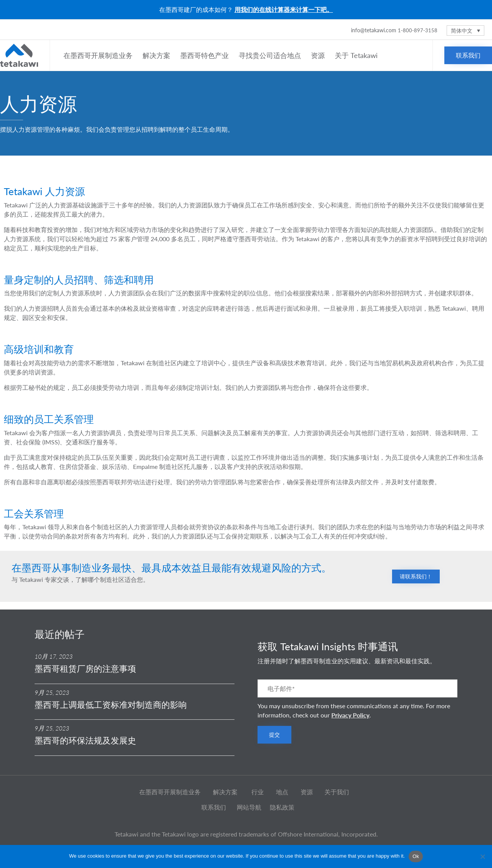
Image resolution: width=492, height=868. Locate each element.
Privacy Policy (350, 715)
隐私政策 (282, 807)
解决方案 (158, 55)
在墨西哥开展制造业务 (99, 55)
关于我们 (337, 792)
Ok (416, 856)
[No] (482, 856)
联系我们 (214, 807)
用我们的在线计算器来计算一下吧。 (284, 9)
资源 (319, 55)
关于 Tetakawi (357, 55)
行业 (258, 792)
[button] (468, 55)
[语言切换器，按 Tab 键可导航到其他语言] (465, 31)
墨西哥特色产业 (206, 55)
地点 (282, 792)
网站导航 (249, 807)
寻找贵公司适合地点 (271, 55)
